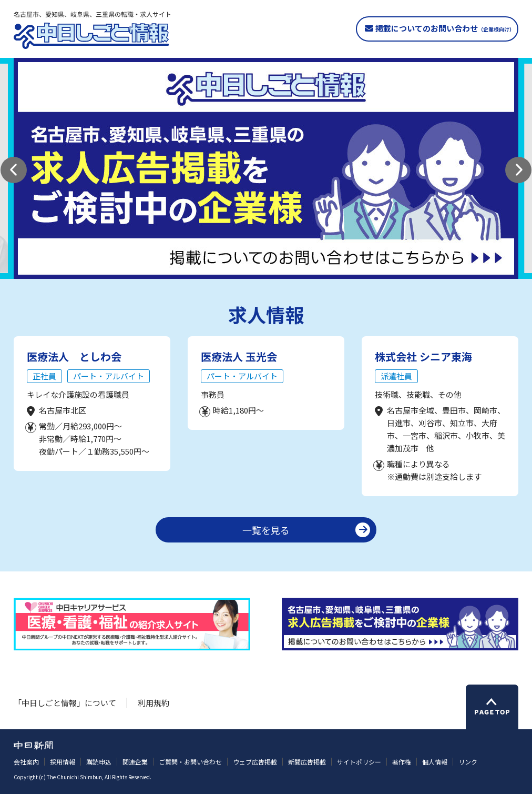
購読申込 (99, 762)
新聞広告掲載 (307, 762)
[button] (14, 170)
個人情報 (435, 762)
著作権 (402, 762)
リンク (468, 762)
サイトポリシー (359, 762)
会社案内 (26, 762)
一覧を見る (266, 530)
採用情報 (63, 762)
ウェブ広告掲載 (255, 762)
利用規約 (154, 703)
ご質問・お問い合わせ (190, 762)
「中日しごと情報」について (65, 703)
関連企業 (135, 762)
